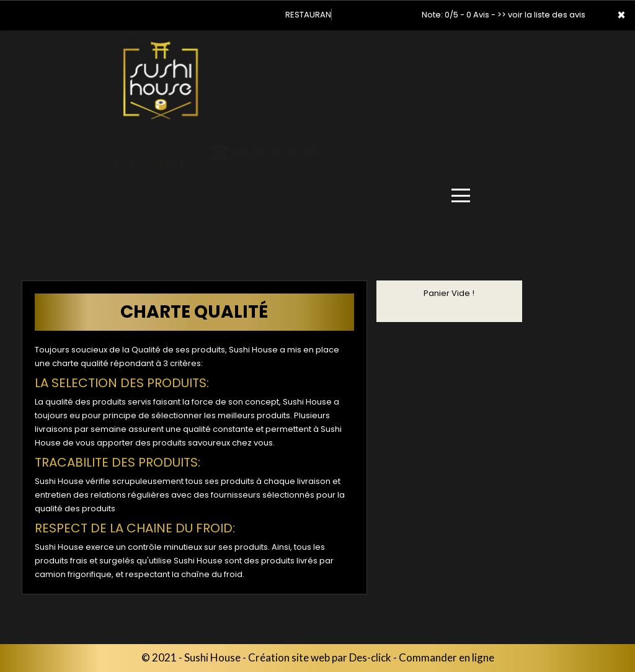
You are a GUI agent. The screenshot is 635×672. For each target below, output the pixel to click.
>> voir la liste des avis (541, 15)
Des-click (370, 657)
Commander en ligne (446, 657)
